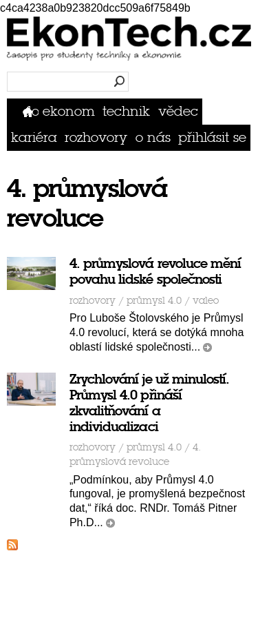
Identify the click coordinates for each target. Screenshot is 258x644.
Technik (126, 111)
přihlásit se (212, 137)
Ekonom (69, 111)
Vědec (178, 111)
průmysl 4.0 (154, 301)
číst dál (207, 347)
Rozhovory (96, 137)
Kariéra (34, 137)
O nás (153, 137)
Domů (31, 111)
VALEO (206, 301)
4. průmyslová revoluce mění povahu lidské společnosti (155, 271)
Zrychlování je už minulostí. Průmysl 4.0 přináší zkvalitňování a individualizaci (149, 403)
